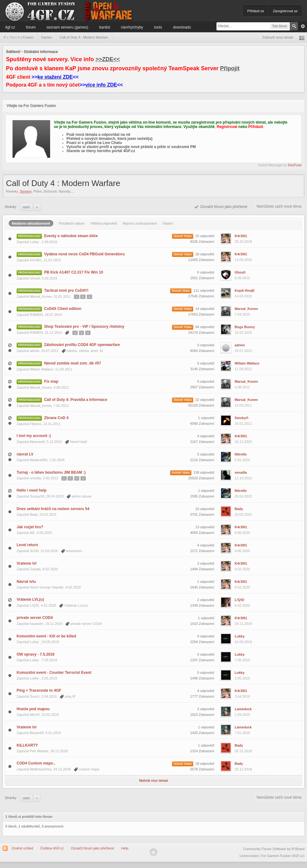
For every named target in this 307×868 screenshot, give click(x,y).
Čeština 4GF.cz (52, 848)
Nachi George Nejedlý (47, 587)
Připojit (230, 68)
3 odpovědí (206, 563)
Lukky (35, 242)
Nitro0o (241, 454)
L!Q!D (34, 605)
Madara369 (39, 460)
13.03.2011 (243, 405)
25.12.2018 (243, 769)
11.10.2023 (243, 478)
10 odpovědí (205, 509)
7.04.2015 (242, 314)
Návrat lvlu (26, 582)
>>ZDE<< (108, 59)
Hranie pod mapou (33, 709)
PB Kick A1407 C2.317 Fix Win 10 (74, 272)
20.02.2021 (243, 514)
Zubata (35, 569)
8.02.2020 (242, 587)
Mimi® (35, 715)
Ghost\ (35, 278)
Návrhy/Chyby (132, 27)
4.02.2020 (242, 605)
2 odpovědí (206, 582)
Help (125, 848)
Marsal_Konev (41, 296)
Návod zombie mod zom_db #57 (73, 363)
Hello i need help (31, 490)
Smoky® (242, 418)
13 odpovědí (205, 527)
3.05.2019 (242, 678)
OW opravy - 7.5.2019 (36, 654)
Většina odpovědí (104, 223)
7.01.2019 (242, 733)
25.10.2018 (243, 242)
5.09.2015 (242, 278)
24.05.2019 (243, 642)
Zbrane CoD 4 (56, 418)
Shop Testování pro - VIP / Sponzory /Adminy (84, 327)
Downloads (182, 27)
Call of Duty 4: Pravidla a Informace (76, 400)
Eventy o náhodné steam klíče (71, 236)
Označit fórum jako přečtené (221, 207)
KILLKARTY (27, 745)
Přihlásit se (256, 11)
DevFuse (295, 165)
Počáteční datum (72, 223)
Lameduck (243, 709)
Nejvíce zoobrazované (140, 223)
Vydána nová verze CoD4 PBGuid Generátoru (85, 254)
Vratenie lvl (26, 563)
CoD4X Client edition (63, 309)
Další (26, 207)
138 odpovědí (204, 472)
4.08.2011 (242, 387)
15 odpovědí (205, 236)
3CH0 (34, 551)
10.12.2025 (243, 442)
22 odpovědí (205, 400)
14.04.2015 (243, 296)
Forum (31, 27)
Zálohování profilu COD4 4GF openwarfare (82, 345)
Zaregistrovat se (285, 11)
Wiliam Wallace (42, 369)
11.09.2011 (243, 369)
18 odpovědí (205, 254)
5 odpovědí (206, 454)
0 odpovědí (206, 272)
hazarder (36, 624)
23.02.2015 (243, 333)
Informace (13, 37)
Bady (34, 514)
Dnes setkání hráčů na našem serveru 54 (53, 509)
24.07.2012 (243, 351)
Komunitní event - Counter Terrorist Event (54, 673)
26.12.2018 (243, 751)
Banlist (104, 27)
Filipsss (36, 424)
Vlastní (168, 223)
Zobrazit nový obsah (278, 37)
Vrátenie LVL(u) (30, 599)
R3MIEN (36, 315)
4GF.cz (10, 27)
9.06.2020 (242, 533)
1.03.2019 (242, 715)
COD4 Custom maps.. (36, 763)
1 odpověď (206, 418)
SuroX (35, 696)
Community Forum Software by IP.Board (274, 849)
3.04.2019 (242, 696)
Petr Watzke (39, 751)
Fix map (51, 381)
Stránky (10, 207)
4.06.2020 (242, 551)
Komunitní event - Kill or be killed (46, 636)
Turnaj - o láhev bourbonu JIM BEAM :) (51, 472)
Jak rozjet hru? (30, 527)
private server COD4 (35, 618)
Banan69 (37, 733)
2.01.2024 (242, 460)
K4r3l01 (241, 236)
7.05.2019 (242, 660)
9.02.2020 (242, 569)
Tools (158, 27)
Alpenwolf (37, 442)
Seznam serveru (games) (68, 27)
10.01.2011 (243, 423)
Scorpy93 (37, 496)
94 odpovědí (205, 327)
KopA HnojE (245, 290)
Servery (26, 191)
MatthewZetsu (41, 769)
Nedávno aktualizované (31, 223)
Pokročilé (303, 26)
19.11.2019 (243, 624)
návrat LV (25, 454)
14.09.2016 (243, 260)
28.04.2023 (243, 496)
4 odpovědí (206, 436)
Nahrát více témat (153, 780)
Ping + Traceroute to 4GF (39, 690)
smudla (35, 478)
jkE (32, 533)
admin (34, 351)
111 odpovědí (204, 290)
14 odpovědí (205, 309)
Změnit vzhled (22, 848)
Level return (27, 545)
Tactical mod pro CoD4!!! (66, 290)
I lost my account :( (34, 436)
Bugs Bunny (245, 327)
